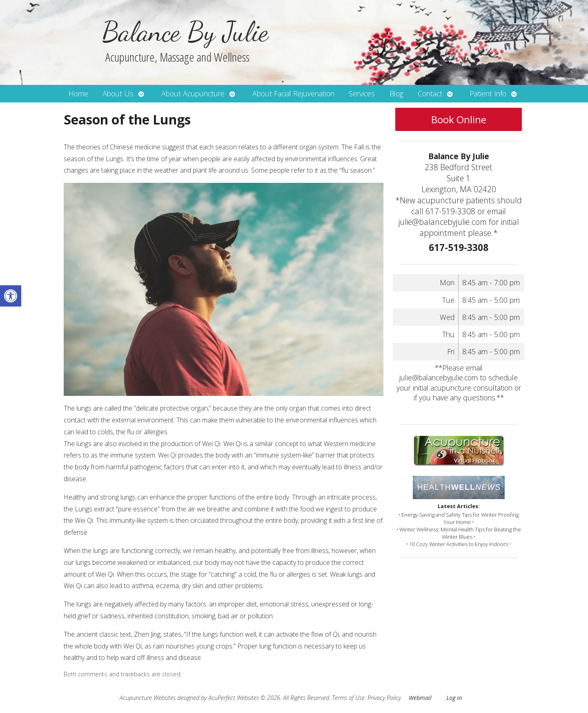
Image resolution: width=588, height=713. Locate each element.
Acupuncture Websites (148, 698)
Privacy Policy (384, 698)
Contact (430, 93)
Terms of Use (348, 698)
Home (78, 93)
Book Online (459, 119)
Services (362, 93)
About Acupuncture (193, 93)
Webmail (420, 698)
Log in (454, 698)
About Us (118, 93)
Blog (396, 93)
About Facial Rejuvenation (293, 93)
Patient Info (488, 93)
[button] (11, 296)
